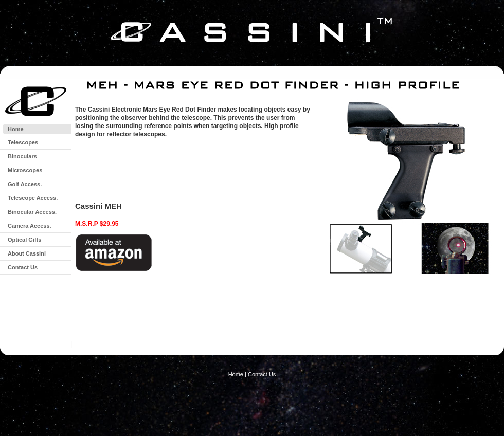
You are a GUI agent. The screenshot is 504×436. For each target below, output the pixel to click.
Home (16, 129)
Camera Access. (30, 226)
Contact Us (23, 267)
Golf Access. (25, 184)
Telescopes (23, 142)
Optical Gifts (24, 240)
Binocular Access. (32, 212)
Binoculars (22, 156)
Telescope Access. (33, 198)
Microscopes (25, 170)
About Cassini (27, 253)
